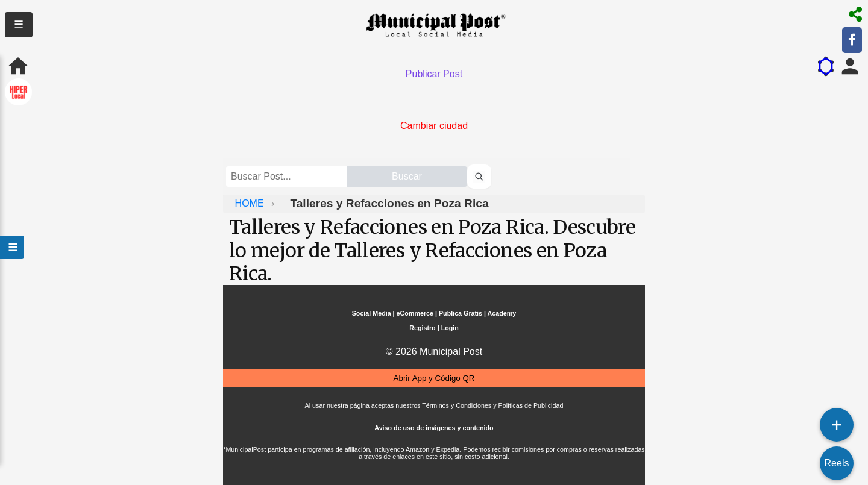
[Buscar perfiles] (479, 177)
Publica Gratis (461, 313)
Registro (422, 328)
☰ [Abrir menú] (12, 247)
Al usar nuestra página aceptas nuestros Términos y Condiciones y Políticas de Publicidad (434, 405)
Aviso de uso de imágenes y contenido (434, 428)
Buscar (407, 176)
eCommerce (415, 313)
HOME (251, 203)
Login (450, 328)
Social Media (372, 313)
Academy (502, 313)
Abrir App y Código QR (434, 378)
